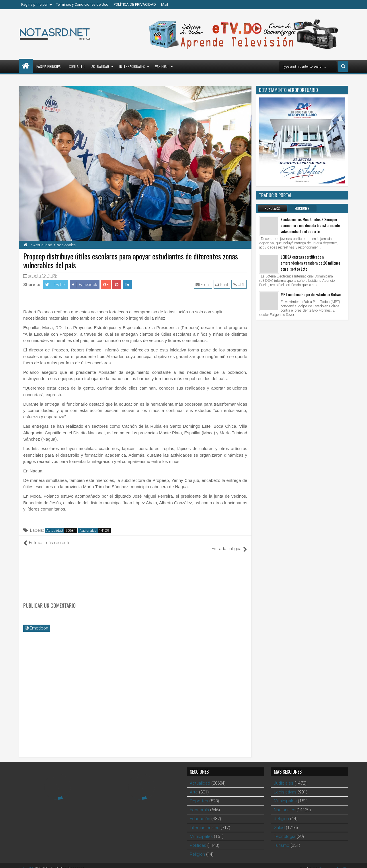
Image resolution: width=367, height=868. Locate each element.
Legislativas (285, 786)
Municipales (201, 830)
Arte (194, 786)
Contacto (77, 66)
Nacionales (88, 531)
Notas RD (27, 862)
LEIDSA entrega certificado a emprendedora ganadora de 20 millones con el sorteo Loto (311, 263)
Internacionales (132, 66)
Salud (279, 821)
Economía (199, 804)
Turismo (282, 839)
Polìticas (198, 839)
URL (240, 285)
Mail (165, 4)
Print (222, 285)
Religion (197, 848)
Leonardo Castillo (332, 862)
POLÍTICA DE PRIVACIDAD (135, 4)
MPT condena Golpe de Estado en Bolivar (311, 294)
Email (204, 285)
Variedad (162, 66)
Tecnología (285, 830)
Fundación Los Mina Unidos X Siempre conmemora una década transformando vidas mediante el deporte (310, 225)
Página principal (34, 4)
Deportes (199, 795)
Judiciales (284, 777)
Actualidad (100, 66)
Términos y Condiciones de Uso (82, 4)
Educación (200, 812)
